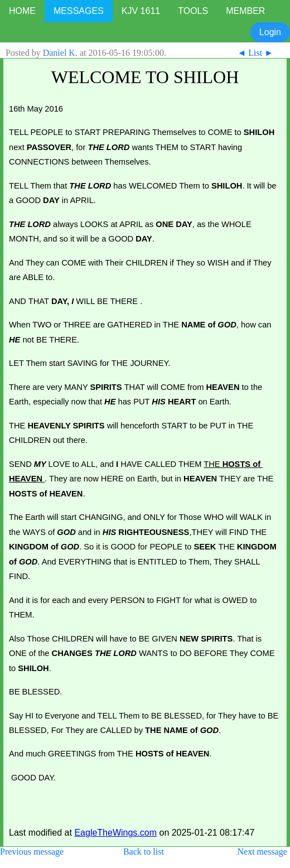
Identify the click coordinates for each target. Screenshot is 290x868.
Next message (262, 852)
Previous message (32, 852)
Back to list (144, 852)
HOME (22, 11)
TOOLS (193, 11)
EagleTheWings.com (115, 833)
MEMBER (245, 11)
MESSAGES (79, 11)
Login (270, 32)
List (255, 53)
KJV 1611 (141, 11)
